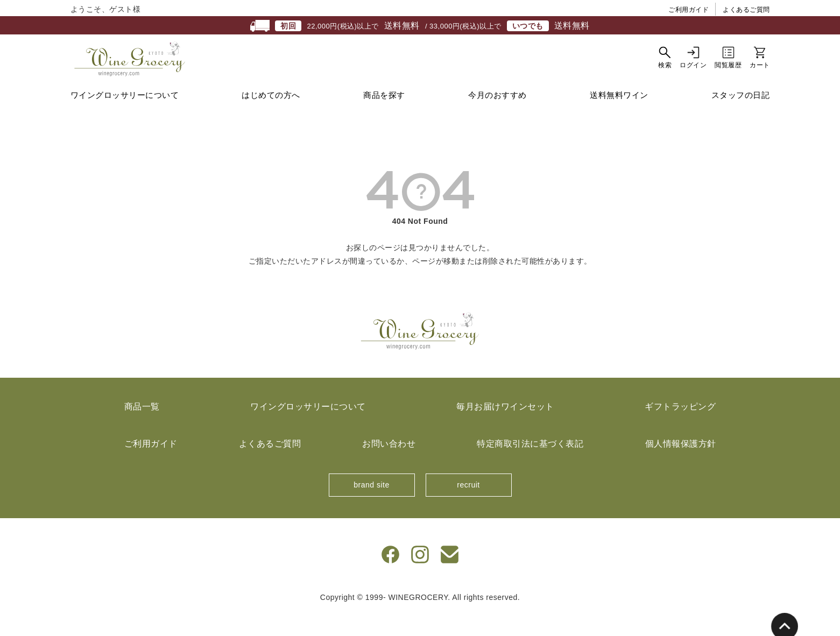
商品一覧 (142, 427)
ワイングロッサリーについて (125, 116)
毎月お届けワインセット (505, 427)
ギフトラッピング (680, 427)
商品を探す (384, 116)
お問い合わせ (389, 465)
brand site (371, 506)
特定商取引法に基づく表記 (530, 465)
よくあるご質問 (746, 10)
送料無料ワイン (619, 116)
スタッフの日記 (741, 116)
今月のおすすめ (497, 116)
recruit (468, 506)
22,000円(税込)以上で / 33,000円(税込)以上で (420, 26)
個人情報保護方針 (681, 465)
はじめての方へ (271, 116)
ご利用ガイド (689, 10)
